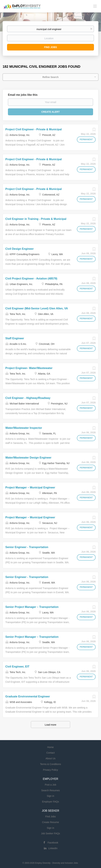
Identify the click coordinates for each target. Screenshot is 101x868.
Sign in (51, 796)
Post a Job (50, 785)
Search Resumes (50, 790)
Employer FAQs (50, 802)
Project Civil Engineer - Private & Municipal (34, 129)
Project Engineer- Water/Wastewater (29, 368)
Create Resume (50, 822)
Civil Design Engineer (19, 249)
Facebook (53, 843)
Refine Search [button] (50, 77)
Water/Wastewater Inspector (24, 428)
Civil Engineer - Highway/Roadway (28, 398)
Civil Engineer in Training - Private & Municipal (36, 219)
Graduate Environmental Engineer (28, 696)
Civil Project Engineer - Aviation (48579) (31, 279)
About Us (50, 758)
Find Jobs (51, 47)
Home (50, 747)
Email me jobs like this (23, 95)
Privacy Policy (50, 770)
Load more (51, 725)
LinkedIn (53, 848)
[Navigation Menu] (95, 6)
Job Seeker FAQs (50, 833)
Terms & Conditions (50, 764)
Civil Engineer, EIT (17, 667)
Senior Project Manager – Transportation (32, 607)
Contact (50, 753)
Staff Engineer (15, 338)
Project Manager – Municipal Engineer (30, 487)
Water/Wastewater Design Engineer (28, 458)
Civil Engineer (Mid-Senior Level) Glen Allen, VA (37, 308)
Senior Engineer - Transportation (27, 547)
